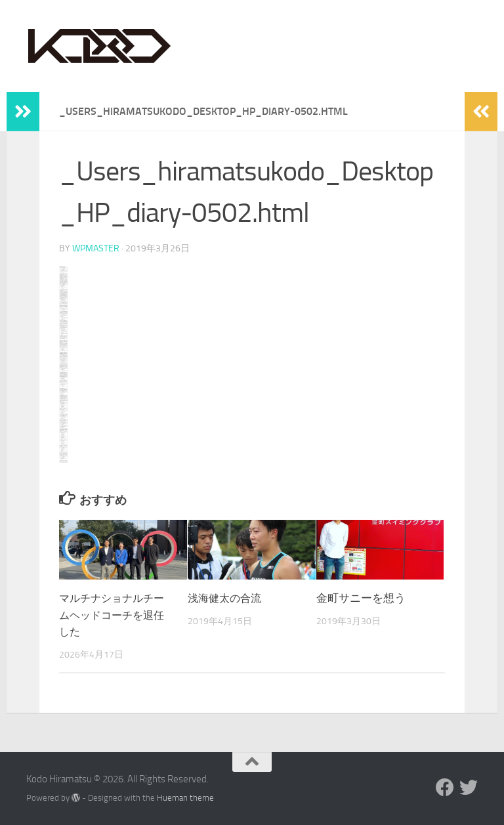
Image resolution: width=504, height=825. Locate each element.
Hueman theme (185, 797)
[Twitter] (469, 787)
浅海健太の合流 (227, 597)
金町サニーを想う (361, 597)
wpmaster (96, 248)
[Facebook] (445, 787)
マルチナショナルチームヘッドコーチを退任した (115, 614)
